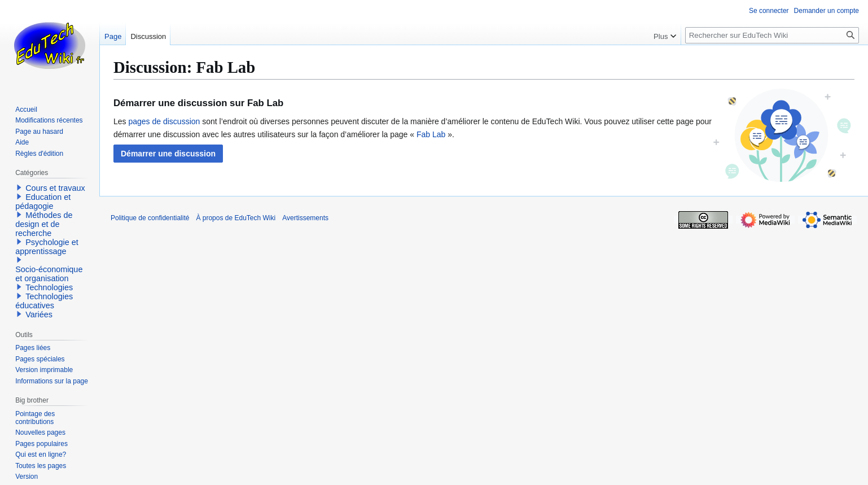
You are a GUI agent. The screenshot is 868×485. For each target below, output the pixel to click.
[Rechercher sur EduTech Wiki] (772, 35)
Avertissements (305, 218)
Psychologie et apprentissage (47, 247)
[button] (168, 154)
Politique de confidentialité (150, 218)
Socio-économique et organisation (49, 274)
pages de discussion (164, 121)
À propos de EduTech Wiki (236, 218)
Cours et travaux (55, 188)
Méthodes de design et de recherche (44, 224)
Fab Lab (431, 134)
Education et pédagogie (43, 202)
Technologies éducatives (44, 301)
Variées (39, 314)
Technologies (49, 287)
